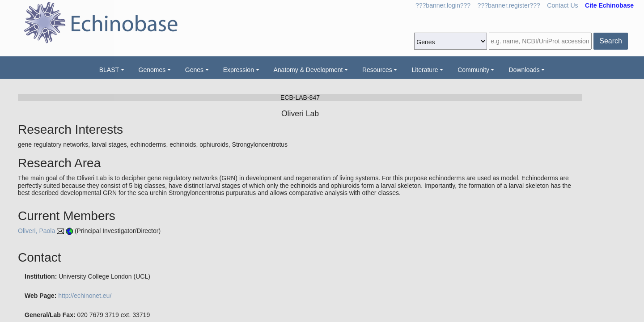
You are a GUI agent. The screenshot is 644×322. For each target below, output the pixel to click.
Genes (194, 70)
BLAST (109, 70)
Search (611, 41)
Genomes (152, 70)
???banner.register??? (509, 5)
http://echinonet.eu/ (85, 296)
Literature (425, 70)
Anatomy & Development (308, 70)
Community (473, 70)
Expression (239, 70)
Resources (377, 70)
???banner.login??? (443, 5)
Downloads (524, 70)
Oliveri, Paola (36, 231)
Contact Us (562, 5)
